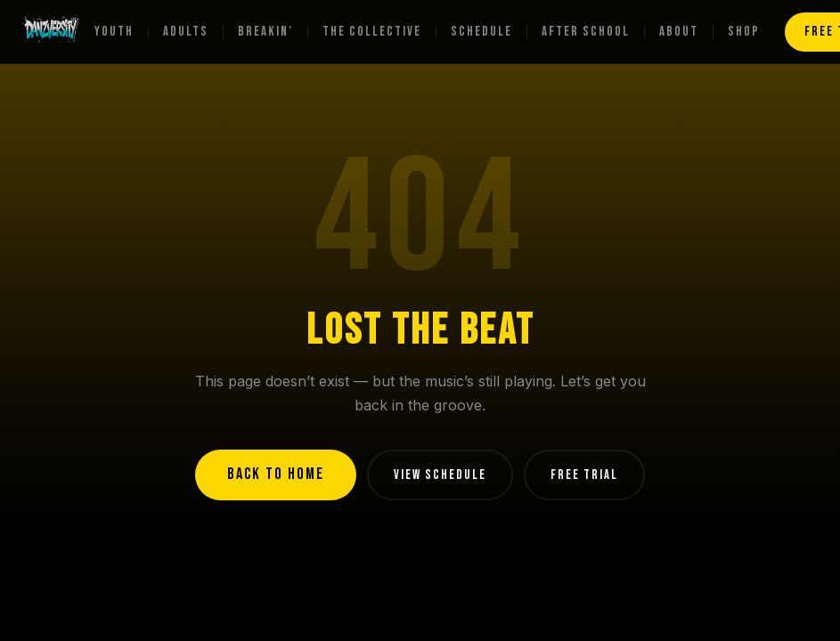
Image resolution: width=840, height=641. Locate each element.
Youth (114, 32)
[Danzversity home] (51, 32)
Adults (186, 32)
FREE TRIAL (584, 475)
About (679, 32)
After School (586, 32)
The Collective (372, 32)
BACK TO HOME (276, 474)
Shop (744, 32)
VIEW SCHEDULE (440, 475)
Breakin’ (265, 32)
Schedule (481, 32)
